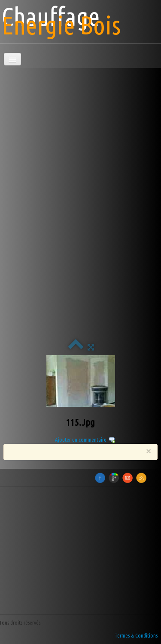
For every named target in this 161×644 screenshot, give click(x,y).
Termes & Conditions (136, 635)
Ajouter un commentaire (81, 440)
